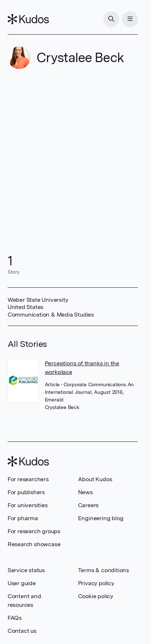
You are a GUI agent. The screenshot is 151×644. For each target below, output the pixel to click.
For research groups (34, 531)
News (85, 492)
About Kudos (95, 479)
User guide (22, 583)
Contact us (22, 631)
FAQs (15, 618)
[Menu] (130, 19)
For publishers (26, 492)
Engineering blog (101, 518)
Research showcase (34, 544)
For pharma (23, 518)
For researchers (28, 479)
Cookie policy (96, 596)
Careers (89, 505)
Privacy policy (96, 583)
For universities (28, 505)
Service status (26, 570)
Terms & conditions (103, 570)
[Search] (111, 19)
